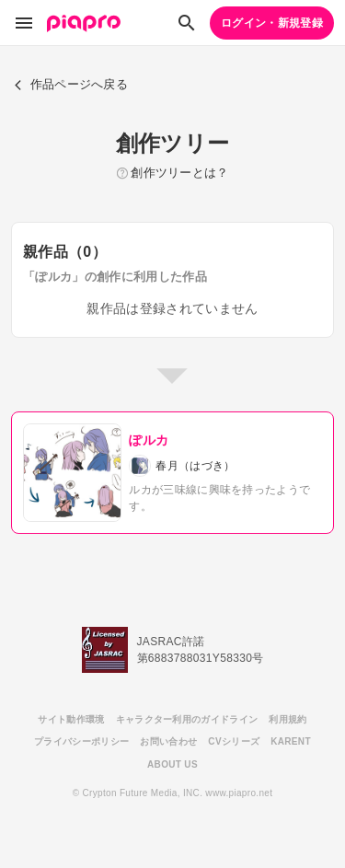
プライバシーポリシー (81, 741)
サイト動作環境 (71, 719)
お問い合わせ (168, 741)
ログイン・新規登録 (272, 23)
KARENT (291, 741)
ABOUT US (172, 764)
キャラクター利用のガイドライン (187, 719)
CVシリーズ (234, 741)
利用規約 (287, 719)
